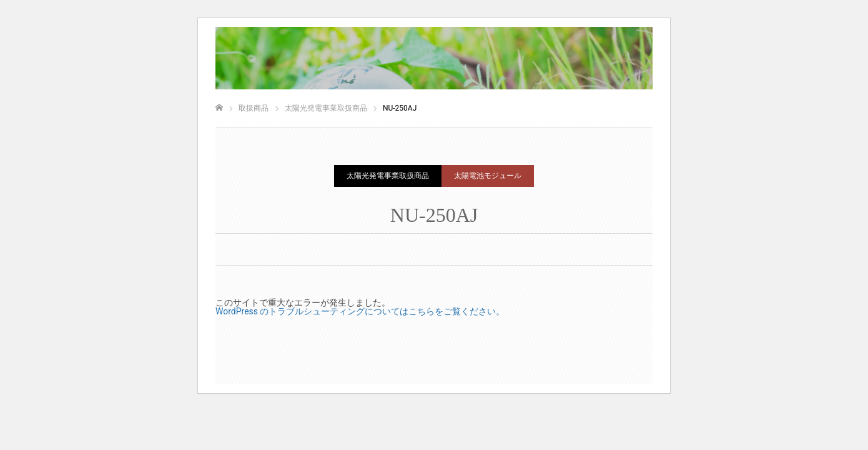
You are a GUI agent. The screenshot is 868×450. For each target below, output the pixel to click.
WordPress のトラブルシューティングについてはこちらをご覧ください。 (360, 311)
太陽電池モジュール (488, 176)
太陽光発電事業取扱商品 (388, 176)
